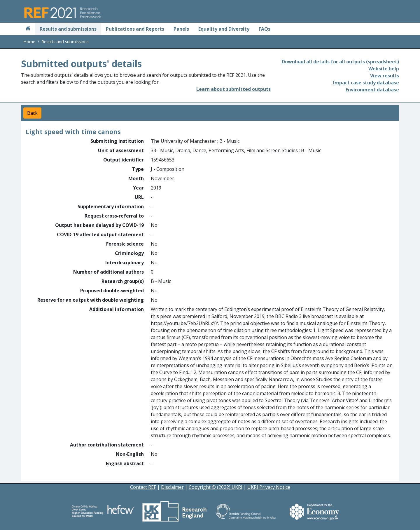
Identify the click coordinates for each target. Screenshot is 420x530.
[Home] (28, 29)
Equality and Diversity (224, 29)
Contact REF (143, 487)
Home (29, 42)
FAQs (265, 29)
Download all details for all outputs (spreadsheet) (340, 62)
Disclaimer (172, 487)
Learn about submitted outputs (233, 89)
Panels (181, 29)
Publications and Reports (135, 29)
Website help (384, 69)
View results (385, 76)
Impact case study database (366, 83)
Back (32, 113)
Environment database (372, 90)
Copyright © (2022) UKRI (216, 487)
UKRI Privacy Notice (269, 487)
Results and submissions (68, 29)
